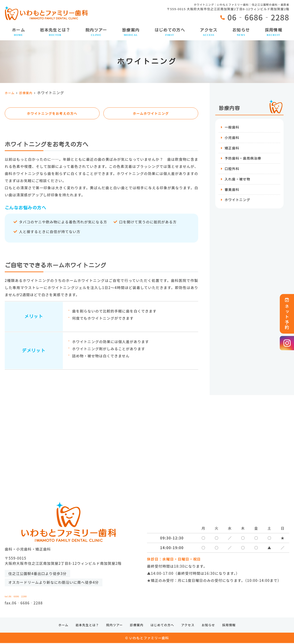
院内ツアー (96, 32)
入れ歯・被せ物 (238, 181)
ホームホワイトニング (151, 113)
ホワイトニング (238, 202)
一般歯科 (232, 127)
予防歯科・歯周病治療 (244, 159)
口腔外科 (232, 170)
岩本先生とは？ (55, 32)
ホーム (18, 32)
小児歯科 (232, 138)
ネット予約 (287, 314)
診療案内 (131, 32)
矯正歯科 (232, 149)
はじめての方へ (170, 32)
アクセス (209, 32)
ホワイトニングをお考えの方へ (52, 113)
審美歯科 (232, 191)
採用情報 (273, 32)
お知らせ (241, 32)
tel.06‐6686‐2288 (44, 594)
